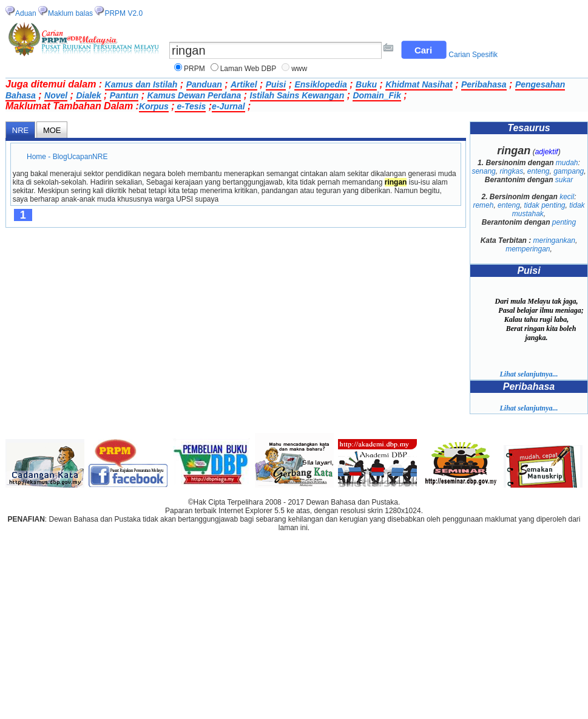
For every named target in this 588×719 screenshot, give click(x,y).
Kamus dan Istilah (141, 84)
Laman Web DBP (248, 69)
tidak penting (544, 205)
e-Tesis (191, 106)
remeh (483, 205)
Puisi (276, 84)
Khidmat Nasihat (419, 84)
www (299, 69)
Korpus (154, 106)
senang (483, 171)
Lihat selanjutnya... (529, 374)
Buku (366, 84)
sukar (564, 180)
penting (564, 222)
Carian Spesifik (473, 55)
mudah (567, 163)
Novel (56, 95)
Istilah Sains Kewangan (297, 95)
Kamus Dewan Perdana (194, 95)
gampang (569, 171)
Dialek (88, 95)
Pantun (124, 95)
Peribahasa (484, 84)
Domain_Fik (377, 95)
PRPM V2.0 (123, 13)
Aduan (26, 13)
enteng (539, 171)
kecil (567, 197)
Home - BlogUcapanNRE (67, 157)
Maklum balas (70, 13)
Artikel (244, 84)
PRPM (194, 69)
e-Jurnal (228, 106)
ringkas (511, 171)
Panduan (204, 84)
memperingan (528, 249)
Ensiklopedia (320, 84)
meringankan (554, 240)
